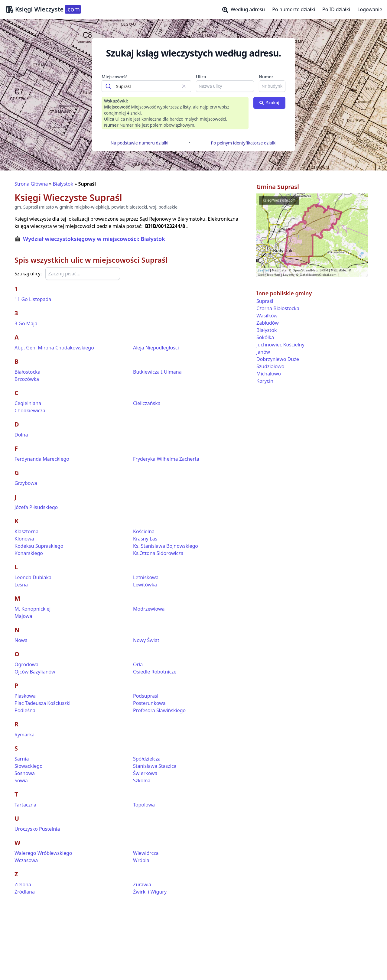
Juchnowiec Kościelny (280, 345)
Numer (266, 77)
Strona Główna (31, 184)
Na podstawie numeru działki (140, 143)
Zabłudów (268, 323)
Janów (263, 352)
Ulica (201, 77)
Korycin (265, 381)
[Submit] (109, 86)
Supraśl (265, 301)
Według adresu (244, 10)
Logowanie (370, 9)
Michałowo (269, 374)
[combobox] (146, 86)
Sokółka (265, 337)
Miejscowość (115, 77)
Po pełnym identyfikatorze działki (244, 143)
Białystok (267, 330)
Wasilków (267, 316)
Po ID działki (336, 9)
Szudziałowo (270, 366)
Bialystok (63, 184)
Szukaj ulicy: (28, 274)
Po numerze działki (294, 9)
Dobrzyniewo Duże (278, 359)
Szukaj (269, 103)
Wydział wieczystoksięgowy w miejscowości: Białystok (94, 239)
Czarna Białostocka (278, 308)
